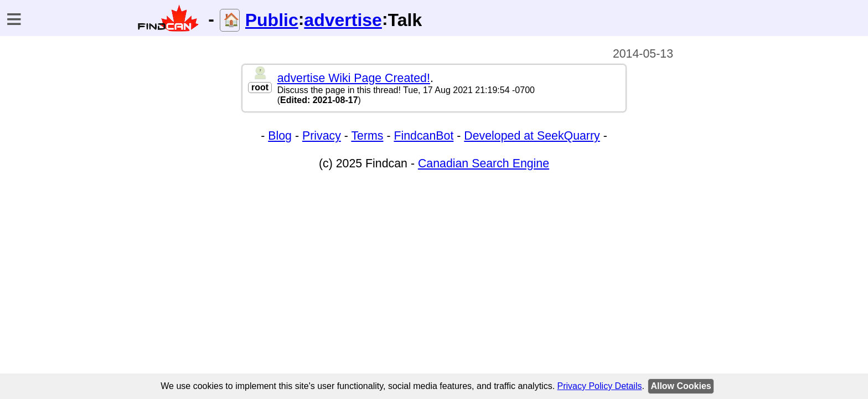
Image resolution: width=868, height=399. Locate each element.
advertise (343, 20)
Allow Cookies (681, 386)
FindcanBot (423, 136)
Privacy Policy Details (600, 386)
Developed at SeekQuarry (532, 136)
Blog (280, 136)
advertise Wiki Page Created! (354, 78)
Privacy (322, 136)
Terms (367, 136)
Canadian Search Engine (484, 163)
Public (272, 20)
